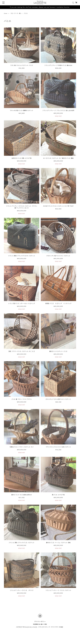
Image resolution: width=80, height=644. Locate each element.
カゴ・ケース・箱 (16, 14)
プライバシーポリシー (40, 622)
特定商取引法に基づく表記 (40, 624)
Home (6, 14)
